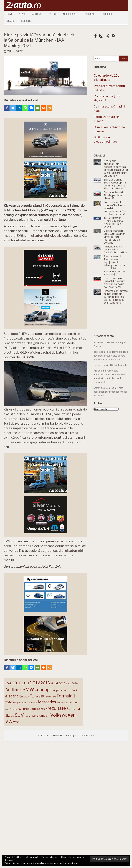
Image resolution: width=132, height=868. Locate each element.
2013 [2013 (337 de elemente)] (45, 683)
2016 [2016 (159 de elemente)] (69, 684)
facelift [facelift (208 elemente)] (39, 696)
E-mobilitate (89, 14)
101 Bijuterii (108, 14)
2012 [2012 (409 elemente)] (35, 683)
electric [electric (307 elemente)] (12, 696)
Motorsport (70, 14)
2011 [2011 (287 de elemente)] (26, 683)
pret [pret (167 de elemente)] (20, 709)
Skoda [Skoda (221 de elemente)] (10, 716)
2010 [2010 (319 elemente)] (17, 683)
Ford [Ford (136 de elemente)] (54, 697)
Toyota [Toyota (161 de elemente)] (34, 716)
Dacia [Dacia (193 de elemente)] (75, 690)
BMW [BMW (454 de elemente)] (28, 689)
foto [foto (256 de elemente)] (9, 702)
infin (92, 735)
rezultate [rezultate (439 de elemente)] (57, 708)
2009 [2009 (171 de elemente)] (8, 683)
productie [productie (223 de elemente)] (30, 709)
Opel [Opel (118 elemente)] (7, 709)
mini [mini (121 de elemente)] (58, 703)
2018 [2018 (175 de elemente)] (75, 683)
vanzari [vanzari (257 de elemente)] (44, 715)
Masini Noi (37, 14)
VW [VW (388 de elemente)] (9, 722)
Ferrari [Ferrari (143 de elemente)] (48, 697)
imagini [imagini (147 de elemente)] (16, 703)
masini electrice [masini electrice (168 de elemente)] (29, 703)
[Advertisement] (111, 319)
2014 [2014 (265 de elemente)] (54, 683)
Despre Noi (26, 21)
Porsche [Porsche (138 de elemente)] (13, 709)
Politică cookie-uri (68, 863)
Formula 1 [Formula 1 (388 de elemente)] (66, 696)
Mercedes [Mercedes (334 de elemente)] (47, 702)
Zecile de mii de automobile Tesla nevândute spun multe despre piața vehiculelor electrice (111, 356)
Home (10, 14)
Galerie (53, 14)
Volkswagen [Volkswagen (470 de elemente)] (63, 715)
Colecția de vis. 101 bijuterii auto (110, 365)
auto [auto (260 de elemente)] (18, 690)
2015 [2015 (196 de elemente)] (62, 683)
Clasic (10, 21)
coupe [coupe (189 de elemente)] (56, 690)
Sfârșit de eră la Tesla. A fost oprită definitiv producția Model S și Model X (110, 392)
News (22, 14)
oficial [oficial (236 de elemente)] (73, 702)
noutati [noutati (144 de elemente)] (65, 703)
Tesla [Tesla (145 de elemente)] (27, 716)
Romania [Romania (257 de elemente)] (73, 709)
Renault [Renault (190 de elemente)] (42, 709)
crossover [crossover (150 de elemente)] (65, 690)
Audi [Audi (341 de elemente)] (10, 690)
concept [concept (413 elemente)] (43, 690)
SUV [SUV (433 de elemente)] (19, 715)
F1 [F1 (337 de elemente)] (32, 696)
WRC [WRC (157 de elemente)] (16, 722)
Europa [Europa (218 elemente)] (24, 696)
